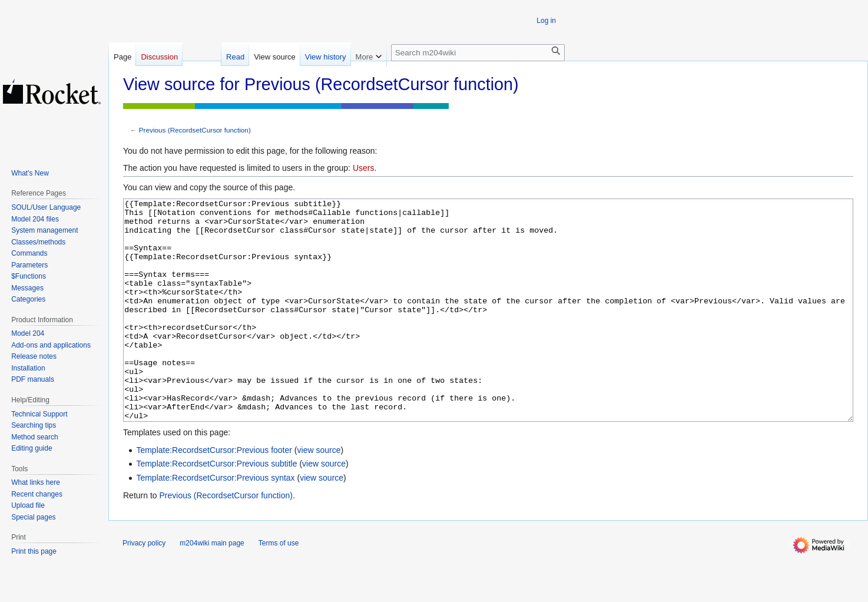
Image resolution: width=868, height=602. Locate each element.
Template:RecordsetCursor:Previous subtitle (216, 508)
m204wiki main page (212, 587)
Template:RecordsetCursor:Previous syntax (215, 522)
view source (319, 494)
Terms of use (279, 587)
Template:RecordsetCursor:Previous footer (214, 494)
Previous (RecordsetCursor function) (195, 130)
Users (364, 168)
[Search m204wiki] (478, 53)
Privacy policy (144, 587)
